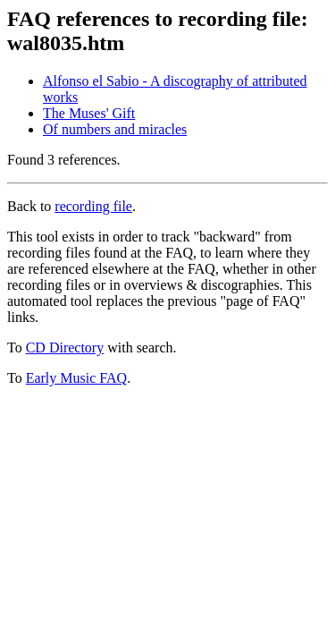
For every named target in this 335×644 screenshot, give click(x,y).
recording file (93, 206)
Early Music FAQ (76, 378)
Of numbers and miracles (115, 129)
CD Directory (65, 347)
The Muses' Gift (89, 113)
